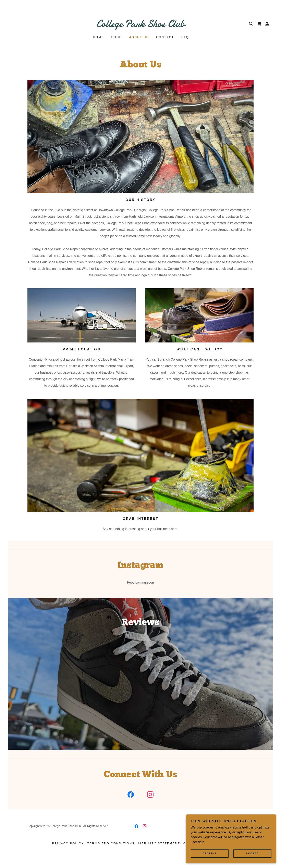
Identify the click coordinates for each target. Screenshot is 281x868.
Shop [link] (117, 37)
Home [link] (98, 37)
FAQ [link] (185, 37)
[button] (267, 24)
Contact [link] (165, 37)
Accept (255, 853)
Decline (216, 853)
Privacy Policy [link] (68, 852)
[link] (141, 26)
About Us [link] (139, 37)
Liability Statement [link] (159, 852)
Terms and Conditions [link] (111, 852)
